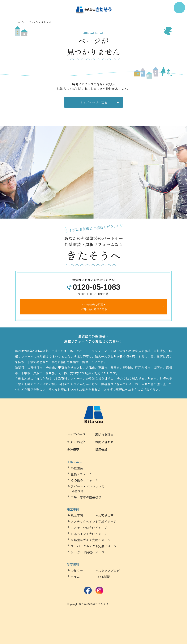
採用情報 (101, 450)
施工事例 (73, 509)
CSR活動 (104, 577)
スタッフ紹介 (76, 442)
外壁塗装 (77, 468)
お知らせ (77, 571)
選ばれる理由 (104, 434)
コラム (75, 577)
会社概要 (73, 450)
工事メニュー (76, 462)
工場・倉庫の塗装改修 (86, 497)
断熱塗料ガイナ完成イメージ (91, 540)
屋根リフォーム (81, 474)
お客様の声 (106, 515)
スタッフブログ (109, 571)
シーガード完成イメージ (87, 552)
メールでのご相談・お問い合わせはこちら (93, 307)
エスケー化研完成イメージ (89, 528)
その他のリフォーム (84, 480)
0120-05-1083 (97, 287)
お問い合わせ (104, 442)
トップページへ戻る (94, 102)
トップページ (23, 22)
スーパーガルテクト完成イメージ (94, 546)
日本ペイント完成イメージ (89, 534)
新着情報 (73, 564)
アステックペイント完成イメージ (94, 522)
